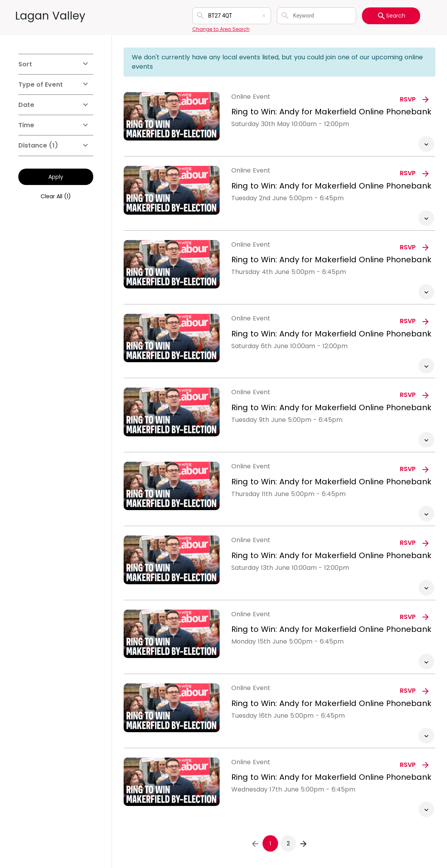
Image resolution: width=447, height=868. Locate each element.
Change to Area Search (221, 29)
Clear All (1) (56, 196)
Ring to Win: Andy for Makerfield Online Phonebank (331, 112)
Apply (56, 177)
